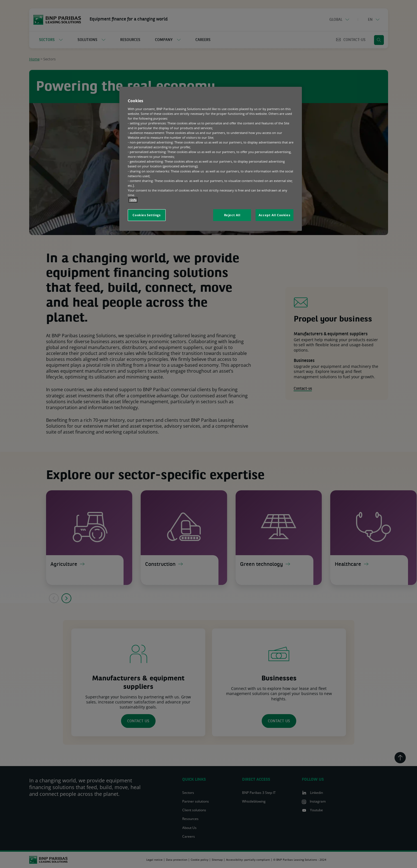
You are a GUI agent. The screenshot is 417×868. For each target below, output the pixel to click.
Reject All (232, 215)
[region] (211, 159)
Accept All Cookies (274, 215)
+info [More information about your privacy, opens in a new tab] (133, 200)
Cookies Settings (146, 215)
